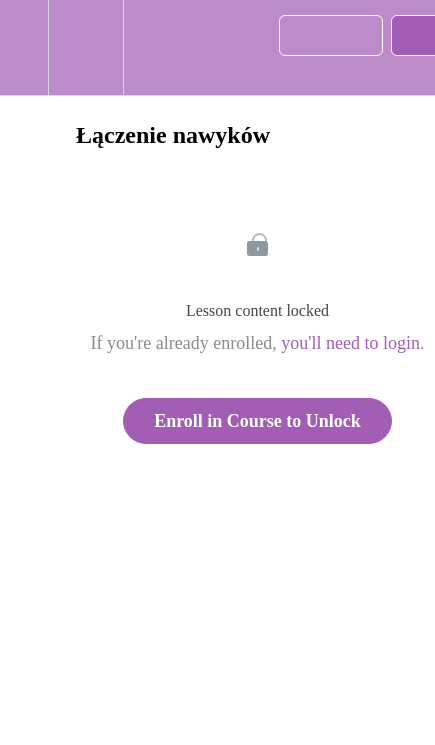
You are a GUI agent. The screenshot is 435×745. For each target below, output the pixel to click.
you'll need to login (350, 343)
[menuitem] (85, 47)
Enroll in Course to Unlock (257, 421)
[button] (24, 47)
